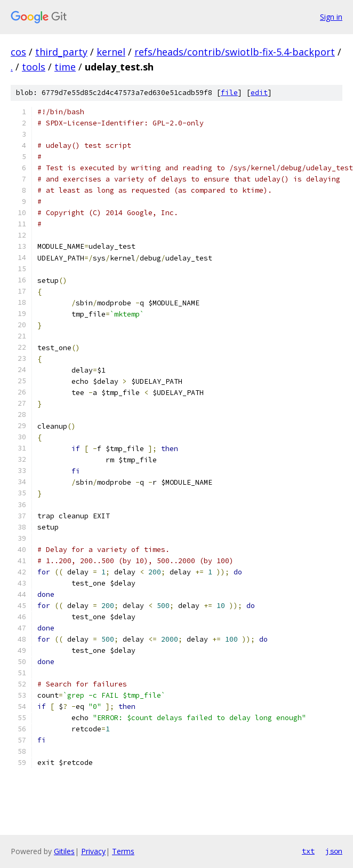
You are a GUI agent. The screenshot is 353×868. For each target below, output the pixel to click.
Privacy (93, 851)
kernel (111, 52)
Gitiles (64, 851)
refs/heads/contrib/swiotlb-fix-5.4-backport (235, 52)
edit (259, 93)
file (229, 93)
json (334, 851)
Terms (123, 851)
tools (34, 67)
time (65, 67)
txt (308, 851)
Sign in (331, 17)
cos (18, 52)
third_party (61, 52)
